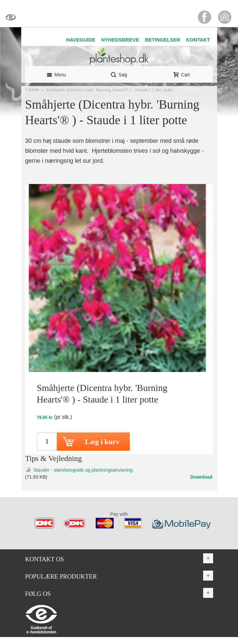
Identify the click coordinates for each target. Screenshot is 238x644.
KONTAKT (198, 40)
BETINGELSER (162, 40)
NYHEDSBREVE (120, 40)
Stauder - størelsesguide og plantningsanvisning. (83, 470)
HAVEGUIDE (81, 40)
